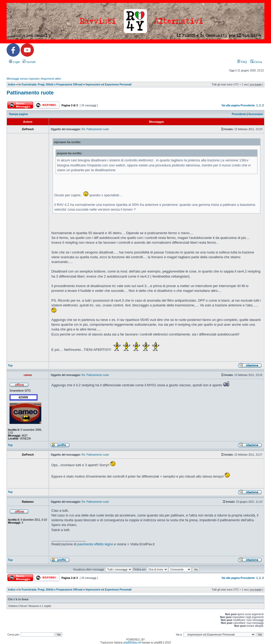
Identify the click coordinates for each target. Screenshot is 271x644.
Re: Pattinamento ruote (95, 129)
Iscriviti (29, 62)
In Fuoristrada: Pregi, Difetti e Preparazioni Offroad (51, 85)
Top (10, 366)
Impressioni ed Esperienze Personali (109, 85)
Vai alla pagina (231, 105)
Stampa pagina (18, 114)
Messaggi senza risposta (23, 79)
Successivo (256, 114)
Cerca (256, 62)
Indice (12, 85)
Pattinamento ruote (30, 93)
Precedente (248, 105)
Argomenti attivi (51, 79)
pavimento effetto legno (95, 544)
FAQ (242, 62)
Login (15, 62)
